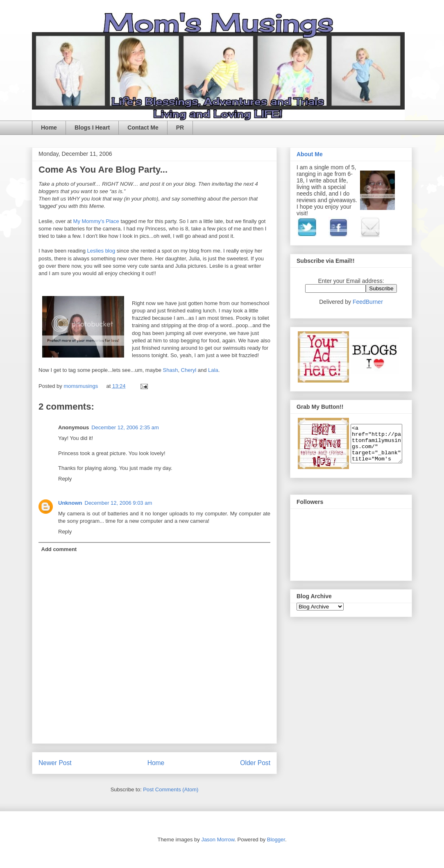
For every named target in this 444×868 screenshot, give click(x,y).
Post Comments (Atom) (171, 789)
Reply (65, 479)
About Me (310, 154)
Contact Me (143, 128)
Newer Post (55, 763)
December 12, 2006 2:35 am (125, 427)
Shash (171, 370)
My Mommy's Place (97, 221)
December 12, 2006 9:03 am (119, 503)
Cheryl (189, 370)
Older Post (255, 763)
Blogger (276, 840)
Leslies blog (102, 251)
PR (180, 128)
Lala (213, 370)
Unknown (70, 503)
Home (49, 128)
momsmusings (81, 386)
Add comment (59, 549)
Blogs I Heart (92, 128)
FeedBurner (368, 302)
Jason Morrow (218, 840)
